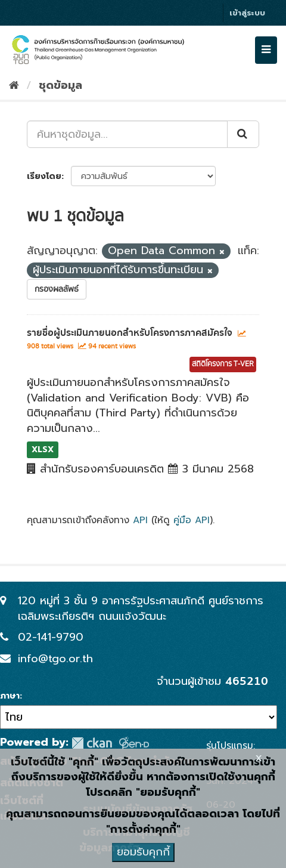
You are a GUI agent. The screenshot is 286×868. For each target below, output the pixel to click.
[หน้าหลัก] (14, 85)
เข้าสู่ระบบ (247, 13)
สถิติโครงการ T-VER (223, 364)
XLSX (43, 450)
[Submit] (243, 134)
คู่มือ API (192, 520)
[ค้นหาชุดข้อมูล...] (127, 134)
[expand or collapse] (266, 50)
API (140, 520)
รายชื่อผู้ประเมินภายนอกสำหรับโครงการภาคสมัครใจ (130, 333)
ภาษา (10, 696)
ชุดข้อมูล (60, 85)
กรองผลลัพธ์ (57, 289)
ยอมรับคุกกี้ (143, 852)
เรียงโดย (44, 176)
